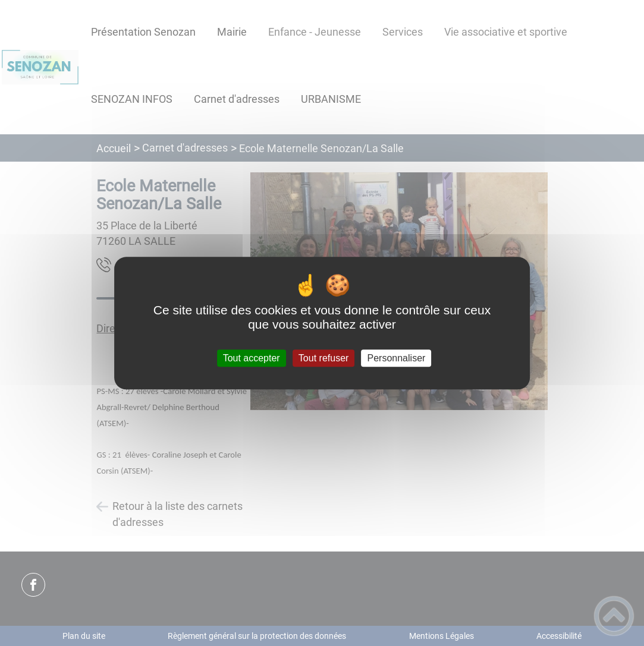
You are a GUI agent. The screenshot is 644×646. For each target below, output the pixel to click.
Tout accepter (252, 358)
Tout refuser (323, 358)
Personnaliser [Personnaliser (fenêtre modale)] (397, 358)
